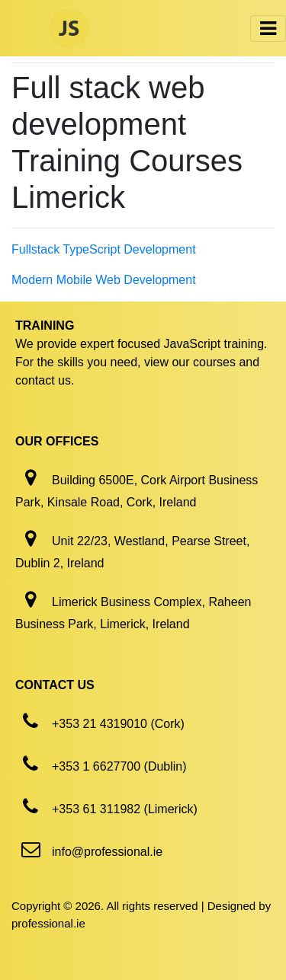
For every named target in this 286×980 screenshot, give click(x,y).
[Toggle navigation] (268, 29)
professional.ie (48, 923)
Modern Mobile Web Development (104, 280)
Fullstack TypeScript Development (104, 249)
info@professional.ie (107, 852)
